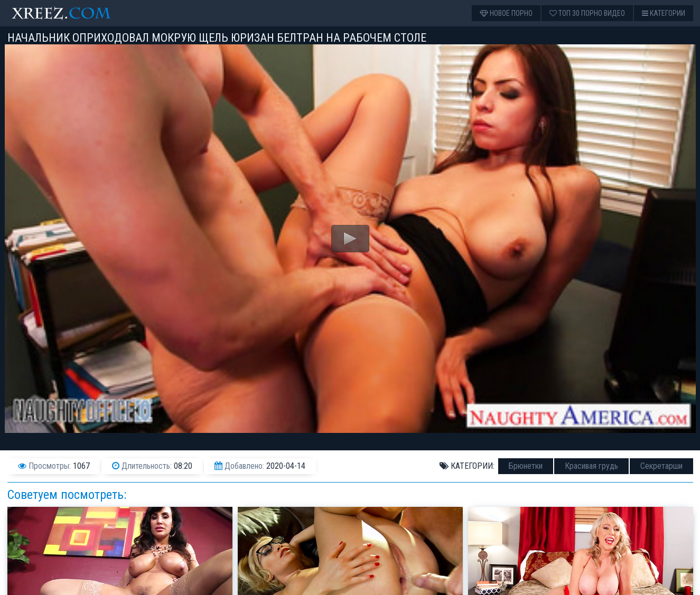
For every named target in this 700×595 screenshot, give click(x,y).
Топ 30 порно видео (587, 13)
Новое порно (506, 13)
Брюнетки (526, 466)
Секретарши (661, 466)
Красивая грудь (591, 466)
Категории (664, 13)
